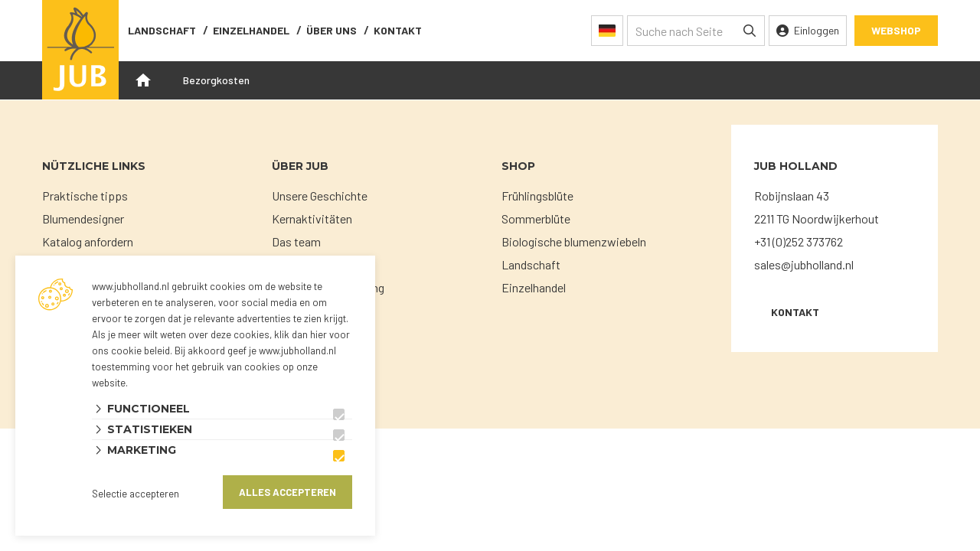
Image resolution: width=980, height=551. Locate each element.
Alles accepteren (287, 492)
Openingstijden (143, 80)
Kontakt (398, 30)
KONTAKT (795, 312)
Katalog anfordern (88, 241)
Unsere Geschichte (320, 196)
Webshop (896, 30)
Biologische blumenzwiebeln (574, 241)
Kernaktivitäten (312, 218)
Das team (296, 241)
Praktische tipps (85, 196)
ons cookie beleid (131, 350)
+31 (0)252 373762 (799, 241)
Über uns (332, 30)
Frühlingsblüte (537, 196)
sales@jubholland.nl (804, 264)
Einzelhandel (251, 30)
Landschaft (162, 30)
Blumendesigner (83, 218)
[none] (750, 31)
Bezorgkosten (216, 80)
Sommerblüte (536, 218)
